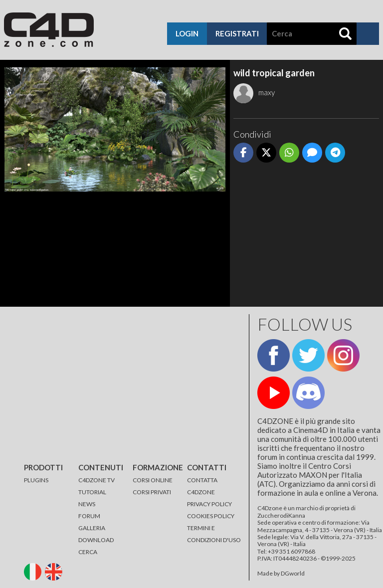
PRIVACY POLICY (209, 504)
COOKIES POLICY (211, 516)
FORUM (89, 516)
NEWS (87, 504)
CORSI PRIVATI (152, 492)
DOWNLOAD (96, 540)
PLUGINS (36, 480)
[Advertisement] (306, 236)
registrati (237, 33)
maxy (254, 92)
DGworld (293, 573)
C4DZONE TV (96, 480)
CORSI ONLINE (153, 480)
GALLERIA (92, 528)
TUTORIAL (92, 492)
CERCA (88, 552)
